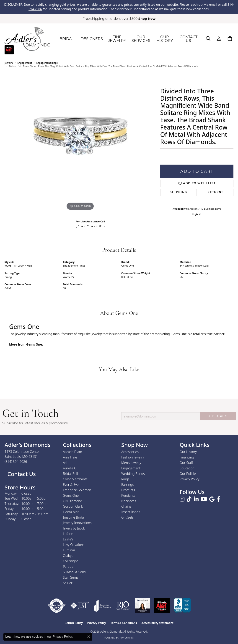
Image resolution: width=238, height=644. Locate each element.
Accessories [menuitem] (130, 452)
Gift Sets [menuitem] (127, 517)
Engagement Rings (47, 63)
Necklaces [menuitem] (129, 501)
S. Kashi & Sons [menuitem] (74, 572)
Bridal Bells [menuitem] (71, 474)
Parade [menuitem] (68, 566)
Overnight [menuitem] (70, 561)
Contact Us (21, 474)
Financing (187, 457)
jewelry (9, 63)
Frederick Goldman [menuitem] (77, 490)
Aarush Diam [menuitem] (72, 452)
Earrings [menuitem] (127, 485)
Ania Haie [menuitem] (70, 457)
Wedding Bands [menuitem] (133, 474)
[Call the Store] (16, 462)
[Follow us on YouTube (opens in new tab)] (204, 499)
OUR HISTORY (165, 39)
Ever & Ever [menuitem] (71, 485)
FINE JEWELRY (117, 39)
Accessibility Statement (157, 623)
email (213, 4)
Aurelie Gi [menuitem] (70, 468)
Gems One (128, 266)
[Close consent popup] (89, 637)
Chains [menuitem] (126, 506)
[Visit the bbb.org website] (182, 606)
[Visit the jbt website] (80, 606)
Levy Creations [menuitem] (74, 545)
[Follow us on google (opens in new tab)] (212, 499)
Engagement (25, 63)
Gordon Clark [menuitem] (73, 506)
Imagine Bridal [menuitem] (74, 517)
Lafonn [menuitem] (68, 534)
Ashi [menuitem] (66, 463)
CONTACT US (189, 39)
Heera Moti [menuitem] (71, 512)
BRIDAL (67, 39)
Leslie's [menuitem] (68, 539)
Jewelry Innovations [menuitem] (77, 523)
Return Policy (74, 623)
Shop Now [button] (147, 19)
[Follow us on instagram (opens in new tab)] (182, 499)
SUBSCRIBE (218, 416)
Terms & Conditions (124, 623)
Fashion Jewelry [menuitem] (133, 457)
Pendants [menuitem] (128, 495)
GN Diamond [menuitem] (72, 501)
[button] (208, 38)
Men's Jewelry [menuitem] (131, 463)
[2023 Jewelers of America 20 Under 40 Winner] (142, 606)
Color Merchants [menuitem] (75, 479)
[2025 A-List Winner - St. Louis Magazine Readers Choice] (162, 606)
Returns (216, 192)
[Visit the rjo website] (123, 606)
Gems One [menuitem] (71, 495)
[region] (80, 143)
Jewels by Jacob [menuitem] (74, 528)
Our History (188, 452)
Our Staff (186, 463)
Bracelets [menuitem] (128, 490)
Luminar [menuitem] (69, 550)
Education (187, 468)
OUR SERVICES (141, 39)
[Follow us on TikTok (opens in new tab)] (189, 499)
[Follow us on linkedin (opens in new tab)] (196, 499)
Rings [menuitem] (125, 479)
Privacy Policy (190, 479)
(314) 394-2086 (90, 226)
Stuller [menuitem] (68, 583)
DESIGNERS (92, 39)
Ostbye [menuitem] (68, 556)
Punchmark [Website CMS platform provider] (127, 638)
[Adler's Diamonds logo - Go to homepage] (27, 39)
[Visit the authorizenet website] (57, 606)
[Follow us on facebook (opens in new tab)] (219, 499)
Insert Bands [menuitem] (131, 512)
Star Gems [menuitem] (71, 577)
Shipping (178, 192)
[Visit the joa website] (102, 606)
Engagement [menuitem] (131, 468)
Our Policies (189, 474)
